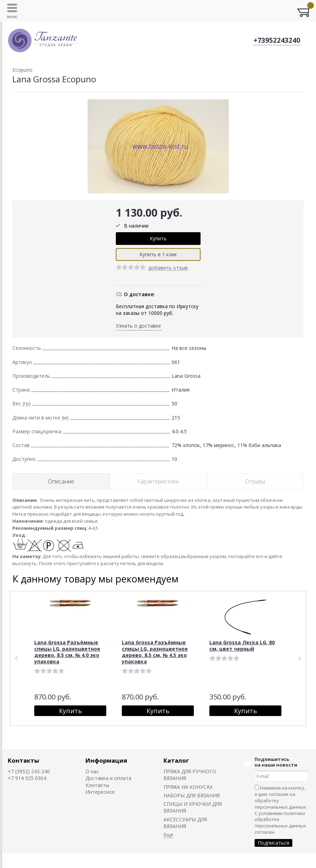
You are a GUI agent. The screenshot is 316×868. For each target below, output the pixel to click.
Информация (106, 760)
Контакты (23, 760)
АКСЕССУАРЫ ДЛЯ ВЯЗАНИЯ (185, 823)
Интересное (100, 792)
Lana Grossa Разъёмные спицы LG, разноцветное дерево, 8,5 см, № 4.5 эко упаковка (155, 652)
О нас (92, 771)
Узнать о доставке (138, 326)
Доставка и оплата (108, 778)
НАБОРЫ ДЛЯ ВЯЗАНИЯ (192, 795)
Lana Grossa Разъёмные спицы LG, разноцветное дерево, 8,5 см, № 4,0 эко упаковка (67, 652)
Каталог (176, 760)
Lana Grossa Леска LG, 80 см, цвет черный (242, 646)
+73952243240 (277, 40)
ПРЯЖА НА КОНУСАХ (188, 787)
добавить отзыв (168, 268)
